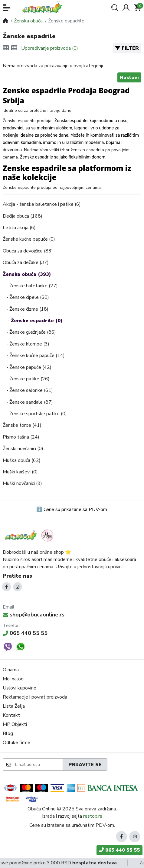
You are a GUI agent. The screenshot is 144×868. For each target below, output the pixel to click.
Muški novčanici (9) (22, 483)
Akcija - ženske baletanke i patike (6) (42, 204)
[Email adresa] (39, 764)
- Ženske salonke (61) (28, 390)
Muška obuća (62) (22, 460)
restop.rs (93, 816)
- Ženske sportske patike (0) (35, 414)
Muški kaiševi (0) (20, 472)
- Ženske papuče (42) (27, 367)
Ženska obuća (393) (27, 274)
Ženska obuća (28, 21)
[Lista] (14, 48)
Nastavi (129, 78)
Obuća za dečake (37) (26, 262)
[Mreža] (6, 48)
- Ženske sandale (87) (28, 402)
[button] (7, 8)
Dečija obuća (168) (23, 216)
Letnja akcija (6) (19, 228)
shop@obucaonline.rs (34, 615)
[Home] (5, 21)
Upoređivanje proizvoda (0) (50, 48)
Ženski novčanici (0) (23, 449)
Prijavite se (85, 765)
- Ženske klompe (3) (26, 344)
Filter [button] (127, 48)
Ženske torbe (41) (22, 425)
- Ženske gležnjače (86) (29, 332)
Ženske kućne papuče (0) (29, 239)
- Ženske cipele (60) (26, 297)
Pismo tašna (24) (21, 437)
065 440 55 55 (25, 633)
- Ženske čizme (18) (26, 309)
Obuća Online (42, 809)
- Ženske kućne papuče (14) (34, 356)
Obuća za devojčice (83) (28, 251)
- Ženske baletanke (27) (30, 286)
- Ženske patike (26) (26, 379)
